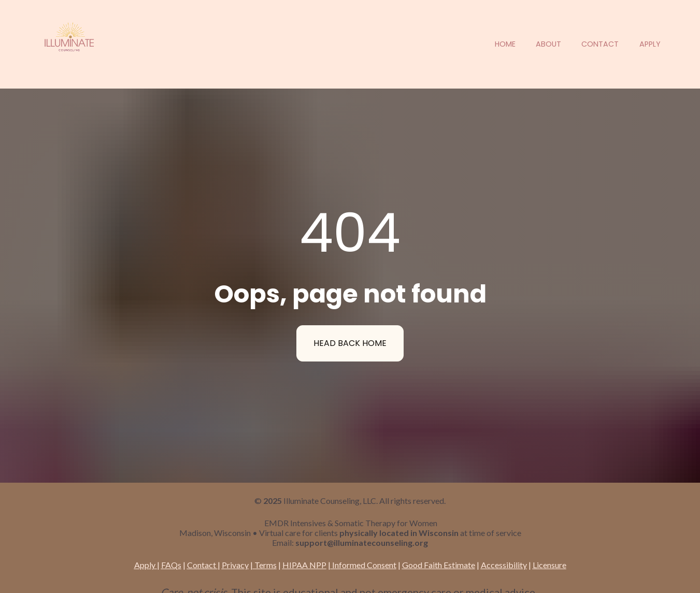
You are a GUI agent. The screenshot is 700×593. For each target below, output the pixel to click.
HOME (505, 44)
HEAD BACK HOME (350, 329)
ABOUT (548, 44)
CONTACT (600, 44)
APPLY (650, 44)
